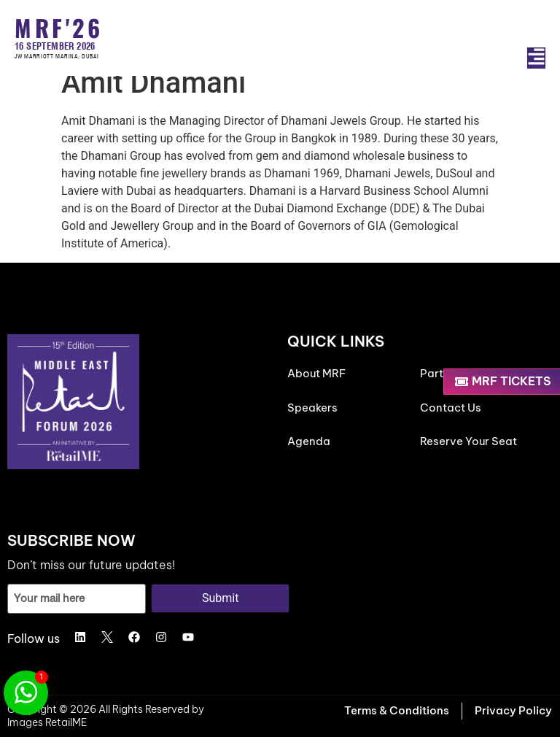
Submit (220, 598)
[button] (536, 58)
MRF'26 (59, 27)
